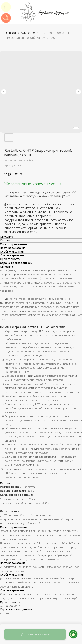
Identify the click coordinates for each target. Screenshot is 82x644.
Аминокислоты (31, 33)
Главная (10, 33)
